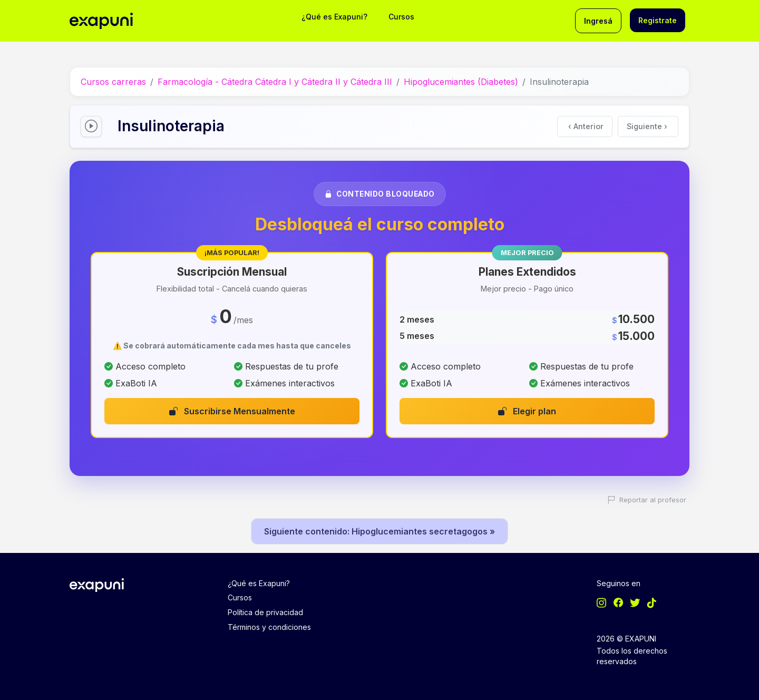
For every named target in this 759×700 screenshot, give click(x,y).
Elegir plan (527, 411)
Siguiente (647, 126)
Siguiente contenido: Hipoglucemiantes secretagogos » (379, 531)
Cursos (401, 17)
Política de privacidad (265, 612)
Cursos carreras (113, 82)
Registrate (658, 20)
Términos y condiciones (269, 627)
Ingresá (598, 21)
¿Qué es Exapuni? (334, 17)
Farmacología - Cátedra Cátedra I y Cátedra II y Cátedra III (275, 82)
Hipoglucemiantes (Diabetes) (461, 82)
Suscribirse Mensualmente (232, 411)
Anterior (586, 126)
